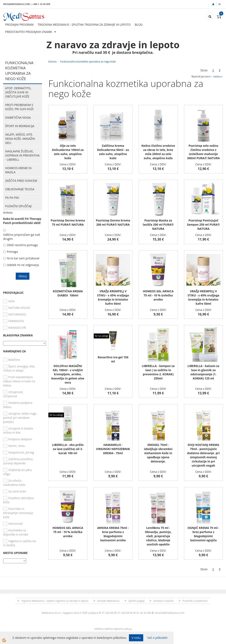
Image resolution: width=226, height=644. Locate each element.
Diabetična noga (18, 117)
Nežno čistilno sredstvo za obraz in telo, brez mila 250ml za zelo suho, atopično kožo (158, 152)
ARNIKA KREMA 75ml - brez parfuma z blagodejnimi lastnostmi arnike (113, 534)
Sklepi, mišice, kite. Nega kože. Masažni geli (20, 139)
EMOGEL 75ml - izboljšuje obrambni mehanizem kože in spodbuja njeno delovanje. (158, 453)
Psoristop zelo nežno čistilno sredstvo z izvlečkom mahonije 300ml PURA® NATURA (203, 152)
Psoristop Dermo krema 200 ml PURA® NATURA (113, 222)
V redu (136, 638)
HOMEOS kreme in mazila (18, 170)
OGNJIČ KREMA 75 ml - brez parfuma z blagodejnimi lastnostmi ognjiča (203, 534)
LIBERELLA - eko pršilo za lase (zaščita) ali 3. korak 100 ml (68, 449)
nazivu (218, 76)
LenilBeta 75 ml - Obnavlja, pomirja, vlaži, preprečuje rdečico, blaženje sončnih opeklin (158, 536)
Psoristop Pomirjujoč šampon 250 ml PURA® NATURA (203, 224)
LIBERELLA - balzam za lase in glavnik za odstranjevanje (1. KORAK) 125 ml (203, 372)
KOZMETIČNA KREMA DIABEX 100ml (68, 293)
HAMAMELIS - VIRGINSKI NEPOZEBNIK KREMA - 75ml (113, 449)
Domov (52, 62)
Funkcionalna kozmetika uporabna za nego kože (88, 62)
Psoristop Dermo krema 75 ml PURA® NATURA (68, 222)
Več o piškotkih (157, 638)
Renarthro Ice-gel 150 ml (113, 359)
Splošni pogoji (136, 601)
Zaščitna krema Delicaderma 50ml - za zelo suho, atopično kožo (113, 152)
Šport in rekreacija (20, 126)
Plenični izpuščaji (18, 206)
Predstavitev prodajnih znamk (29, 32)
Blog (139, 25)
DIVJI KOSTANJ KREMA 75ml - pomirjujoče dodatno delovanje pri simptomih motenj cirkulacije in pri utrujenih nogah (203, 455)
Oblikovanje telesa (20, 189)
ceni (208, 76)
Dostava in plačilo (163, 601)
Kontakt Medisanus (108, 601)
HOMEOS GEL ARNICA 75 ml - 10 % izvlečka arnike (158, 295)
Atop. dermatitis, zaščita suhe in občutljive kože (18, 92)
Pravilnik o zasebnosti (195, 601)
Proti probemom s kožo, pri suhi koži (19, 107)
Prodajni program (19, 25)
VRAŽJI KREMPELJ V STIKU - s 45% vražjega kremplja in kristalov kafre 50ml (113, 297)
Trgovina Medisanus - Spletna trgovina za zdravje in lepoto (84, 25)
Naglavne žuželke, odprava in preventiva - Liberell (22, 155)
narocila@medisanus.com (169, 613)
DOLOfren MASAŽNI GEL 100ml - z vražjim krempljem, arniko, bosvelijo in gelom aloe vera (68, 374)
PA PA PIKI (12, 198)
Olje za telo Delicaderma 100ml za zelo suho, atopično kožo (68, 152)
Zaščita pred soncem (21, 181)
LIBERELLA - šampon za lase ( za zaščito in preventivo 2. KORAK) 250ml (158, 372)
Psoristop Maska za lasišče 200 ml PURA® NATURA (158, 224)
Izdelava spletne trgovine (109, 629)
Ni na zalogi (101, 336)
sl (220, 4)
